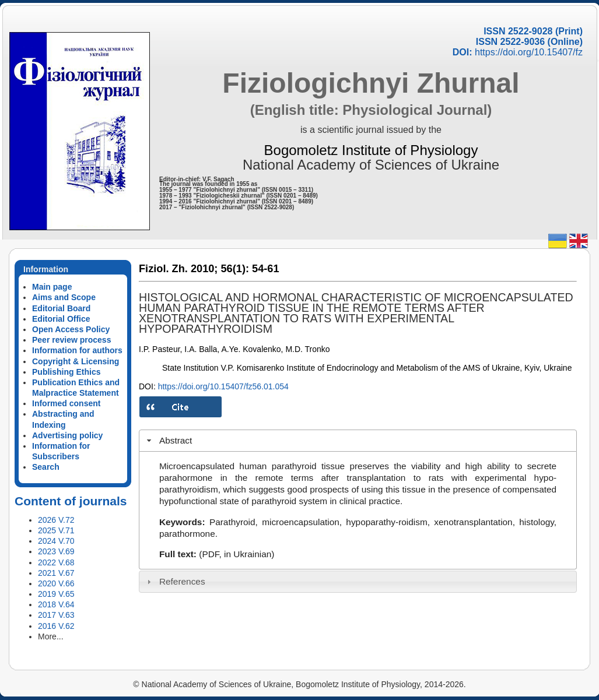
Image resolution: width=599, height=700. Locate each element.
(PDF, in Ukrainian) (237, 554)
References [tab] (175, 581)
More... (51, 636)
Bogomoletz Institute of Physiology (371, 150)
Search (46, 467)
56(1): (235, 269)
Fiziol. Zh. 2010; (178, 269)
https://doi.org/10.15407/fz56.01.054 (223, 386)
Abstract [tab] (168, 440)
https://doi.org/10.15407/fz (529, 52)
